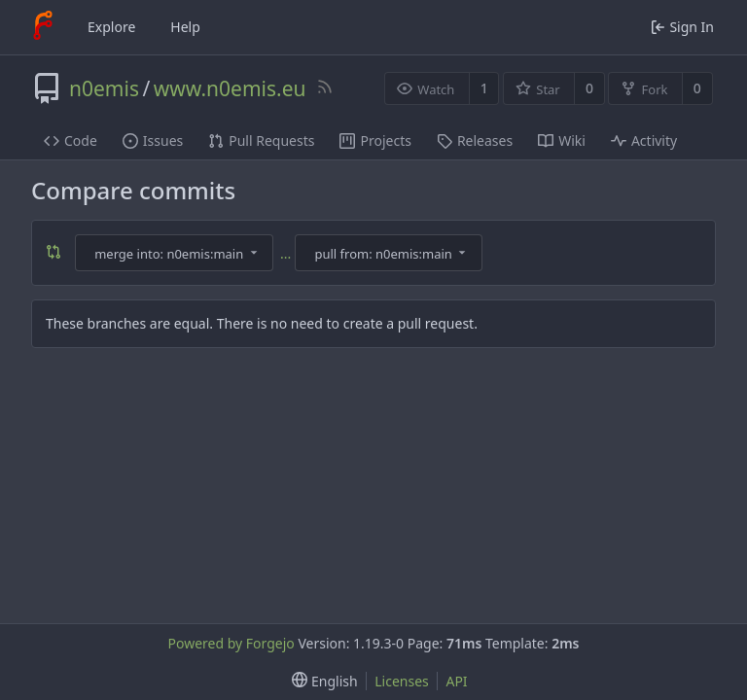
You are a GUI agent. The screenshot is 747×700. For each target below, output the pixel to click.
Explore (111, 27)
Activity (644, 140)
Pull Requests (261, 140)
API (456, 681)
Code (71, 140)
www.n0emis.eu (230, 88)
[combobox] (176, 253)
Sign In (682, 27)
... (285, 253)
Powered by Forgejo (231, 643)
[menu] (320, 681)
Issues (153, 140)
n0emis (104, 88)
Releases (475, 140)
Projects (375, 140)
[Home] (43, 27)
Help (185, 27)
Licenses (402, 681)
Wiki (562, 140)
